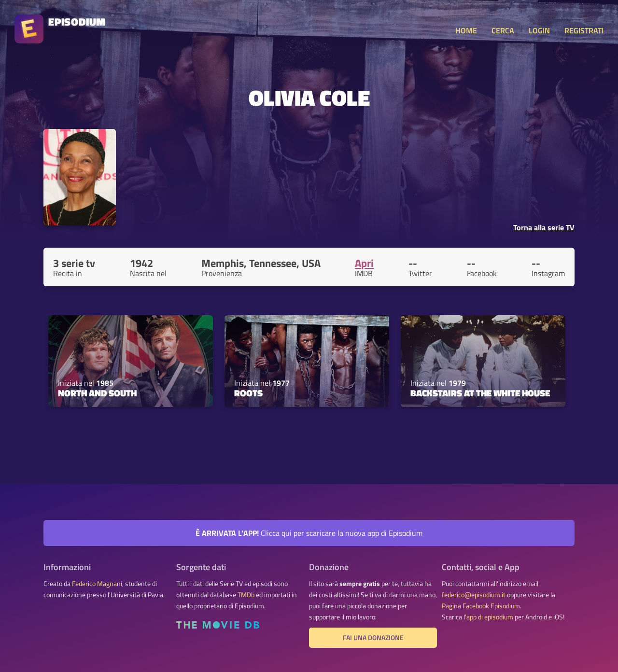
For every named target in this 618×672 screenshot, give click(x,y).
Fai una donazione (373, 638)
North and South (97, 393)
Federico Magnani (97, 584)
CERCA (503, 30)
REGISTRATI (584, 30)
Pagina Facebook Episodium (481, 606)
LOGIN (539, 30)
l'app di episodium (488, 617)
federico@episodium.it (474, 595)
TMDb (246, 595)
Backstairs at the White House (480, 393)
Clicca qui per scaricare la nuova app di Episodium (309, 533)
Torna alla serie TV (544, 227)
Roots (248, 393)
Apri (364, 263)
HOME (466, 30)
